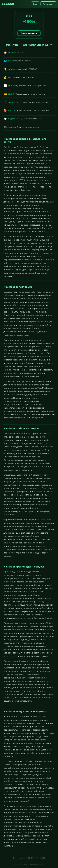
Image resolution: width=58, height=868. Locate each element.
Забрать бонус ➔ (29, 33)
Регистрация (48, 4)
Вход (35, 4)
